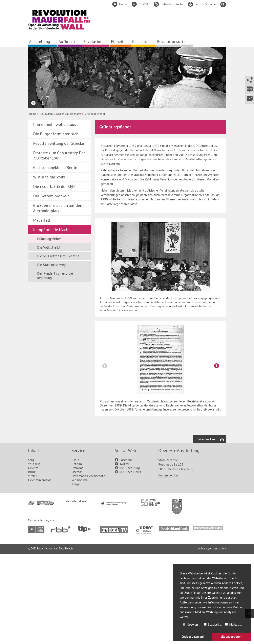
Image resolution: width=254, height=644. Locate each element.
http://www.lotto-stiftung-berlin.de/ (150, 593)
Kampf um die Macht (69, 114)
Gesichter (140, 42)
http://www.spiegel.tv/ (116, 618)
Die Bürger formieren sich (56, 134)
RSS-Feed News (130, 562)
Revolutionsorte (171, 42)
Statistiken (213, 624)
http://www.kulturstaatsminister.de (114, 592)
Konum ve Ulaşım (170, 566)
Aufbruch (67, 42)
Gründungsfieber (49, 239)
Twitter (124, 554)
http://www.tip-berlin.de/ (87, 619)
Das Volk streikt (49, 247)
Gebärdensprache (172, 4)
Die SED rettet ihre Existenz (58, 256)
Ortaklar (77, 558)
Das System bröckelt (51, 196)
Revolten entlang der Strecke (59, 143)
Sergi (31, 550)
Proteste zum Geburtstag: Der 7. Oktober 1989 (59, 155)
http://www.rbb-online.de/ (62, 620)
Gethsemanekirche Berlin (55, 168)
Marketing (234, 624)
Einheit (117, 42)
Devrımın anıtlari (40, 570)
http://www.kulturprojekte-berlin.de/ (37, 620)
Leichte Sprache (205, 4)
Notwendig (192, 624)
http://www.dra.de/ (146, 618)
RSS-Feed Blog (130, 558)
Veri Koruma (80, 570)
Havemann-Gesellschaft (88, 566)
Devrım (33, 558)
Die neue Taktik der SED (54, 187)
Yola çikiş (34, 554)
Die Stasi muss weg (51, 265)
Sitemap (77, 562)
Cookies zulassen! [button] (193, 637)
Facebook (126, 550)
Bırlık (32, 562)
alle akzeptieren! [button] (231, 637)
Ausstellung (40, 42)
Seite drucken (206, 529)
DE (223, 4)
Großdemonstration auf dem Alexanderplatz (58, 208)
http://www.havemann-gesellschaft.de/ (41, 593)
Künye (76, 574)
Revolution (93, 42)
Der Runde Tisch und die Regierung (55, 276)
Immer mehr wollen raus (55, 124)
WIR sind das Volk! (49, 177)
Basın (75, 550)
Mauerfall (42, 220)
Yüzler (32, 566)
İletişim (77, 554)
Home (123, 4)
